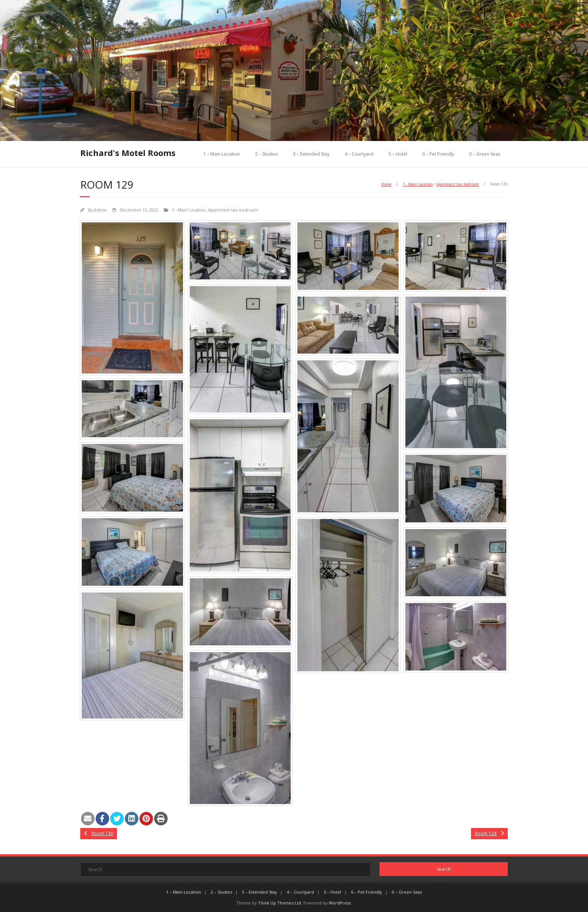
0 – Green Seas (485, 154)
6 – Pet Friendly (438, 154)
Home (386, 184)
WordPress (340, 903)
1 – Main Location (222, 154)
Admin (100, 210)
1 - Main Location (418, 184)
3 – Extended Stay (311, 154)
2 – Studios (266, 154)
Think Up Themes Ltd (280, 903)
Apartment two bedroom (458, 184)
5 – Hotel (398, 154)
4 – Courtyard (359, 154)
